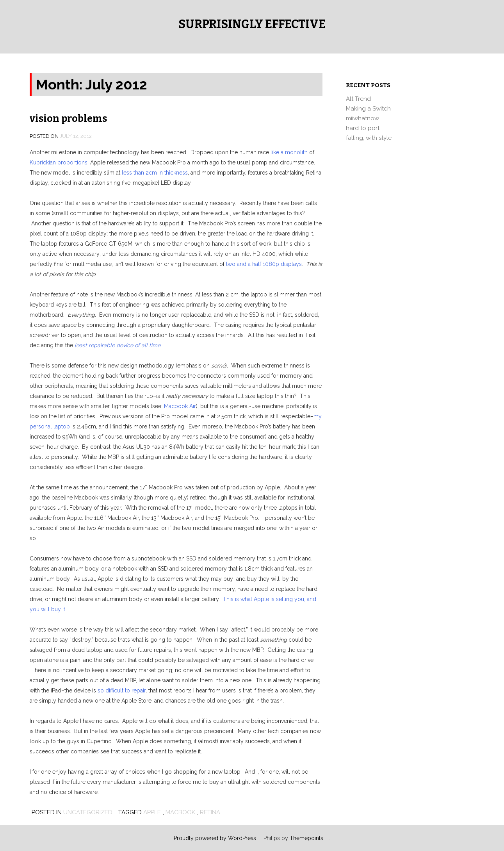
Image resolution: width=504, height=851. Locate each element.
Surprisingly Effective (252, 24)
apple (152, 812)
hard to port (363, 128)
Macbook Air (180, 406)
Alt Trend (358, 99)
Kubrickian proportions (59, 162)
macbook (180, 812)
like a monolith (289, 152)
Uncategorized (88, 812)
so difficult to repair (122, 690)
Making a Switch (368, 109)
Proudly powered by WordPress (215, 838)
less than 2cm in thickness (155, 173)
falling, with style (369, 138)
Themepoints (306, 838)
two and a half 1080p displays (264, 264)
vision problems (68, 119)
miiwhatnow (362, 118)
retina (210, 812)
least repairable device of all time (118, 345)
